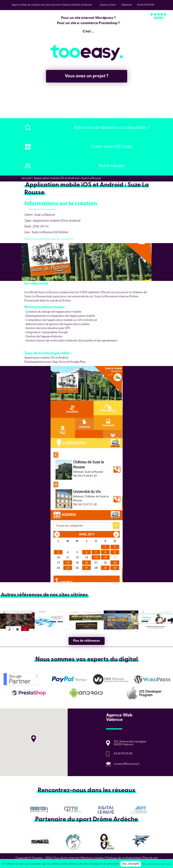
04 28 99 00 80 (123, 754)
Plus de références (86, 641)
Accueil (27, 178)
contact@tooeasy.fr (127, 764)
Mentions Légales (92, 858)
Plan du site (150, 858)
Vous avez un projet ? (87, 76)
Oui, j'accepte (131, 864)
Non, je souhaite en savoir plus (156, 864)
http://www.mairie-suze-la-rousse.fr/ (49, 239)
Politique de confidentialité (123, 858)
